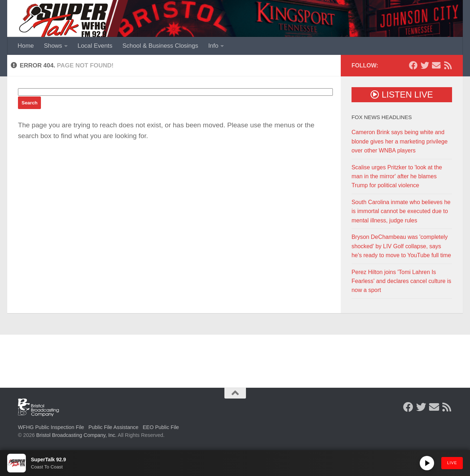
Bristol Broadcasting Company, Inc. (76, 435)
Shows (53, 46)
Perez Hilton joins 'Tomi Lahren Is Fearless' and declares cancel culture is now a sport (401, 281)
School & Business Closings (160, 46)
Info (213, 46)
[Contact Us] (436, 65)
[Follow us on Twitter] (425, 65)
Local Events (95, 46)
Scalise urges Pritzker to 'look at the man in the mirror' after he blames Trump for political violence (397, 176)
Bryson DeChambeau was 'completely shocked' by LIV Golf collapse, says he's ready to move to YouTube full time (401, 246)
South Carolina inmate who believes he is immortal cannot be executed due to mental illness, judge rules (401, 211)
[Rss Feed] (448, 65)
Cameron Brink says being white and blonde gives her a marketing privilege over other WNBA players (400, 141)
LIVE (452, 463)
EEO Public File (161, 427)
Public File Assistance (113, 427)
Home (26, 46)
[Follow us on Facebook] (413, 65)
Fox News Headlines (382, 117)
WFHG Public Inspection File (51, 427)
